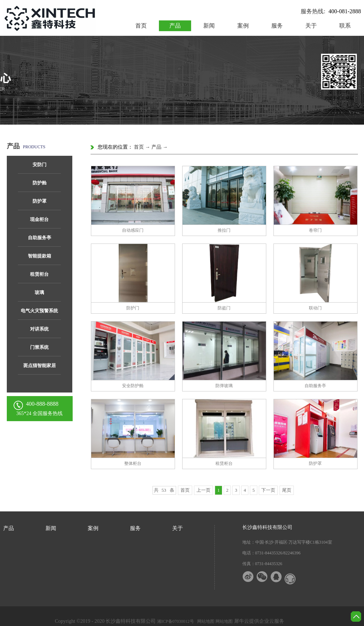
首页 (141, 26)
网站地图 (205, 621)
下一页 (268, 490)
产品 (156, 147)
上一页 (203, 490)
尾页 (287, 490)
